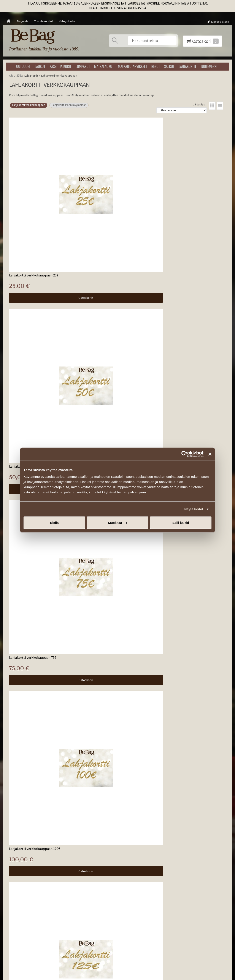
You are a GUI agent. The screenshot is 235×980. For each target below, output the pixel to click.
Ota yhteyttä (75, 894)
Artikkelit (72, 884)
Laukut (40, 66)
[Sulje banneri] (210, 454)
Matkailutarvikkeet (133, 66)
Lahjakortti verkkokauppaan (29, 105)
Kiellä (54, 523)
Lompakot (83, 66)
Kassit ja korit (60, 66)
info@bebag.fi (190, 914)
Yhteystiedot (67, 21)
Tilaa (126, 914)
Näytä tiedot (194, 509)
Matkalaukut (104, 66)
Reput (156, 66)
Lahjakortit (187, 66)
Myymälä (23, 21)
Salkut (169, 66)
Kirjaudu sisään (220, 22)
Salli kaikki (181, 523)
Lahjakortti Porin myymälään (69, 105)
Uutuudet (23, 66)
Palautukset (74, 905)
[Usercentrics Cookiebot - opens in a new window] (185, 454)
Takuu (70, 910)
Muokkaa (118, 523)
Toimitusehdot (44, 21)
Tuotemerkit (210, 66)
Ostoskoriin (43, 212)
